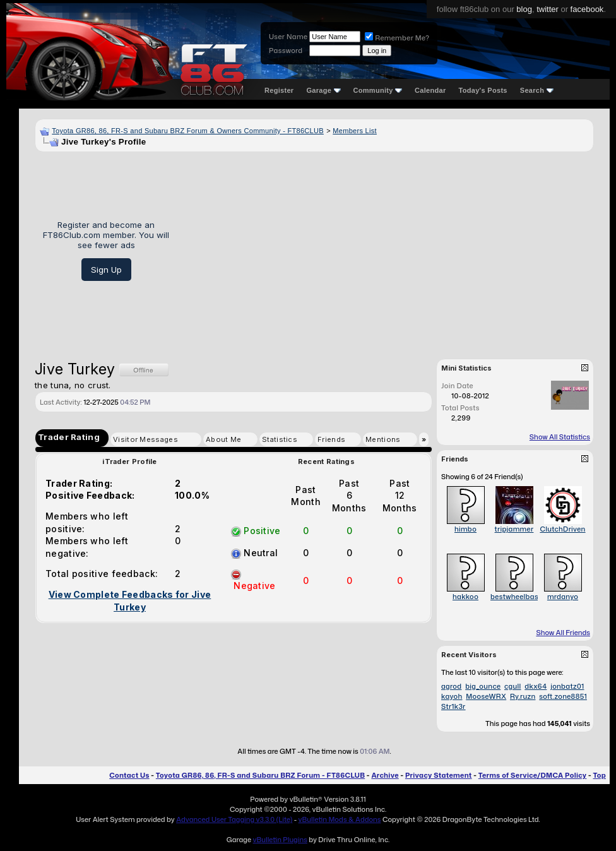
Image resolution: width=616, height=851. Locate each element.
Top (600, 775)
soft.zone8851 (563, 696)
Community (378, 90)
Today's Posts (483, 90)
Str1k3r (453, 706)
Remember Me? (397, 38)
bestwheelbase (516, 597)
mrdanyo (563, 597)
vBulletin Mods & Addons (340, 819)
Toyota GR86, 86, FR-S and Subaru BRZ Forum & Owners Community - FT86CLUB (188, 131)
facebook (587, 9)
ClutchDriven (562, 529)
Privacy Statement (439, 775)
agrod (451, 686)
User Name (288, 37)
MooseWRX (486, 696)
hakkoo (465, 597)
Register (279, 90)
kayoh (452, 696)
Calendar (430, 90)
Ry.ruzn (523, 696)
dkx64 (536, 686)
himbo (465, 529)
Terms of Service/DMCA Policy (533, 775)
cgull (512, 686)
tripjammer (514, 529)
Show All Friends (563, 633)
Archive (385, 775)
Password (286, 51)
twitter (548, 9)
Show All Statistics (560, 437)
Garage (323, 90)
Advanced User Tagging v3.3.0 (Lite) (234, 819)
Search (537, 90)
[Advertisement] (386, 251)
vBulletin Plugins (280, 840)
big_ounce (483, 686)
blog (524, 9)
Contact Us (129, 775)
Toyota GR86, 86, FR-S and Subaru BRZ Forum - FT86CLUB (260, 775)
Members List (355, 131)
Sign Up (106, 270)
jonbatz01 (567, 686)
